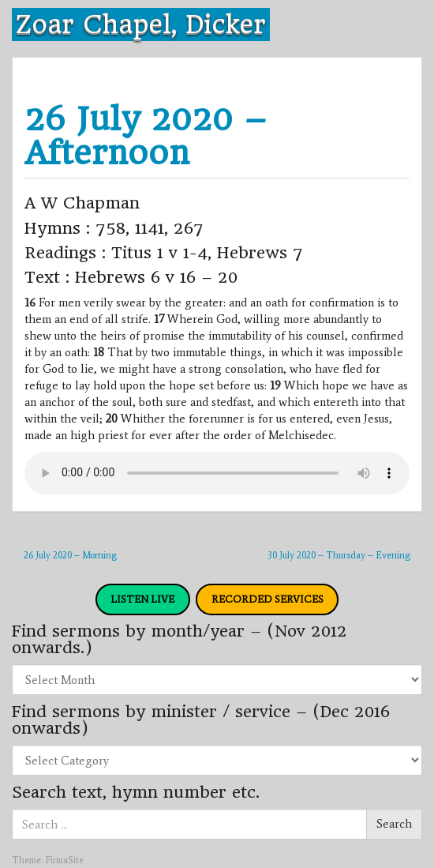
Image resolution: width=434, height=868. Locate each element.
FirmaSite (64, 860)
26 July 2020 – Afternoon (146, 136)
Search (394, 824)
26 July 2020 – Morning (70, 555)
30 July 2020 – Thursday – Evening (339, 555)
